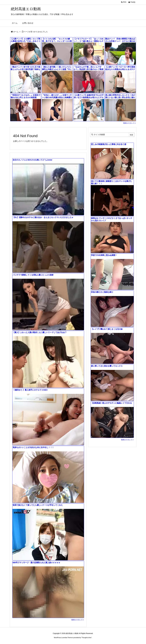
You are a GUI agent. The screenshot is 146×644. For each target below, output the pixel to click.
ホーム (16, 32)
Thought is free (87, 638)
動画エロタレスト (130, 123)
